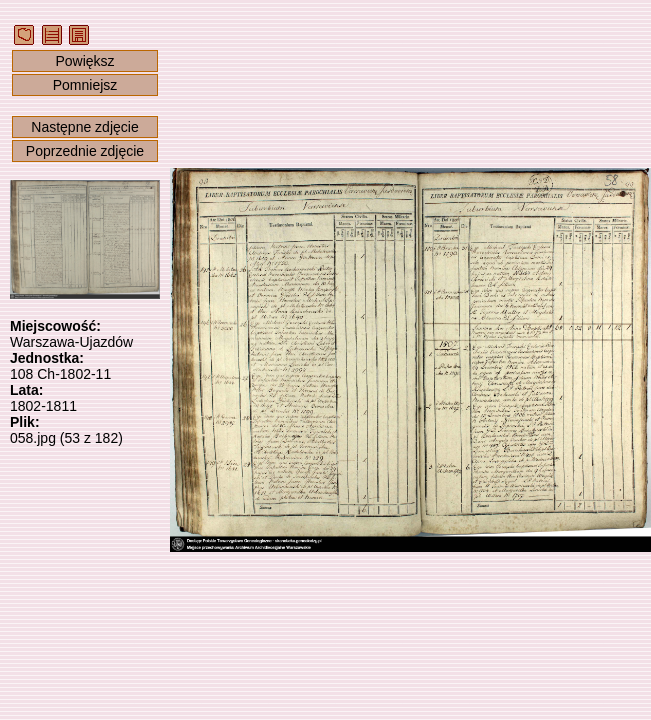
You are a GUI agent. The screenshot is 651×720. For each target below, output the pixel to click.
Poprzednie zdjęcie (85, 151)
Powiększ (84, 61)
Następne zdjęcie (84, 127)
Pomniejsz (85, 85)
